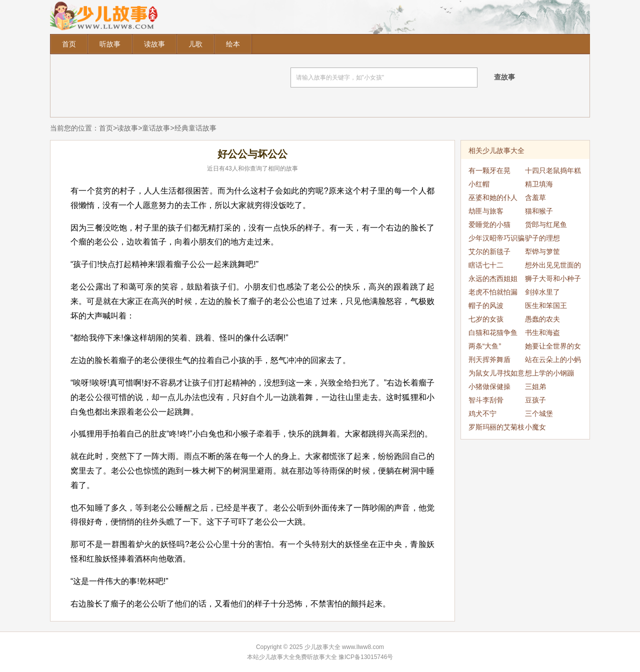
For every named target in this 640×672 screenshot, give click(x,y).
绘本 (233, 44)
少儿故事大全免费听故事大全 (298, 657)
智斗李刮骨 (486, 400)
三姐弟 (535, 386)
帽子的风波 (486, 305)
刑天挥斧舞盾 (489, 359)
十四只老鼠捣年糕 (553, 170)
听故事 (110, 44)
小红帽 (479, 184)
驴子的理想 (542, 238)
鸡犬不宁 (482, 413)
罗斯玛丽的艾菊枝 (496, 427)
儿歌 (195, 44)
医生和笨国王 (546, 305)
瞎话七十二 (486, 265)
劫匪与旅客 (486, 211)
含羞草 (535, 197)
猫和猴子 (539, 211)
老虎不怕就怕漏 (493, 292)
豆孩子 (535, 400)
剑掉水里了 (542, 292)
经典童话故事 (195, 128)
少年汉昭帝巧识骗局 (496, 239)
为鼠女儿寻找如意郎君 (496, 374)
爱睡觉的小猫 (489, 224)
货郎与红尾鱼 (546, 224)
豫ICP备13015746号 (366, 657)
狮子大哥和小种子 (553, 278)
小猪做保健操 (489, 386)
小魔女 (535, 427)
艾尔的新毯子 (489, 251)
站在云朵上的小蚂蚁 (553, 361)
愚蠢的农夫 (542, 319)
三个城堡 (539, 413)
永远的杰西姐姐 (493, 278)
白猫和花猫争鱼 (493, 332)
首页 (69, 44)
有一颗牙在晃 (489, 170)
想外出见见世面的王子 (553, 266)
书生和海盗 (542, 332)
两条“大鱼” (485, 346)
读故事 (154, 44)
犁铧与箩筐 (542, 251)
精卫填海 (539, 184)
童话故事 (156, 128)
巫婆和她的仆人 (493, 197)
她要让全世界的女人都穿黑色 (553, 347)
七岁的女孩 (486, 319)
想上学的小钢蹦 (549, 373)
